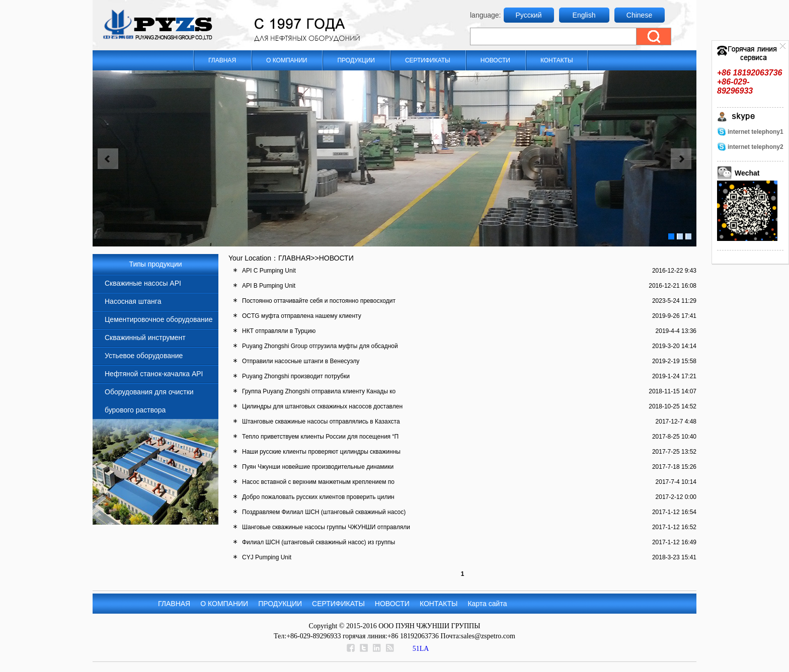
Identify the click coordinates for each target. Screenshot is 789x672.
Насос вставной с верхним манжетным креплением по (318, 482)
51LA (421, 649)
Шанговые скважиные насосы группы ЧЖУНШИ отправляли (326, 527)
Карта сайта (487, 604)
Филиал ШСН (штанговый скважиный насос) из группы (319, 542)
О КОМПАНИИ (287, 60)
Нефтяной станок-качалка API (154, 374)
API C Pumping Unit (269, 271)
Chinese (639, 15)
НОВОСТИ (495, 60)
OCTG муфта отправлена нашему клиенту (302, 316)
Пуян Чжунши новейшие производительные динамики (318, 467)
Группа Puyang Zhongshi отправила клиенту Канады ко (319, 391)
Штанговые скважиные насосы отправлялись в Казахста (321, 422)
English (584, 15)
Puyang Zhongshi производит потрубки (296, 376)
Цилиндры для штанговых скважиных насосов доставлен (322, 406)
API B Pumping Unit (269, 286)
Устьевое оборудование (144, 356)
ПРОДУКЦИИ (356, 60)
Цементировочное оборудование (159, 319)
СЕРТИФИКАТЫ (428, 60)
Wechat (747, 173)
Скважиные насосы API (143, 283)
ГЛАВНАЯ (222, 60)
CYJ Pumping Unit (267, 557)
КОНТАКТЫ (557, 60)
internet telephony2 (756, 147)
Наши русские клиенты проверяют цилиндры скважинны (321, 452)
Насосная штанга (133, 301)
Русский (529, 15)
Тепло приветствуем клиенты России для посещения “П (320, 437)
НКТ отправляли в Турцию (279, 331)
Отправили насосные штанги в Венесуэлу (301, 361)
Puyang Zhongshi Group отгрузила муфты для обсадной (320, 346)
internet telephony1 (756, 132)
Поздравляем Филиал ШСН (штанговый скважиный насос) (324, 512)
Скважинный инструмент (145, 338)
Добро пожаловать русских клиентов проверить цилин (318, 497)
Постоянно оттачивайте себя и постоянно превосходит (319, 301)
